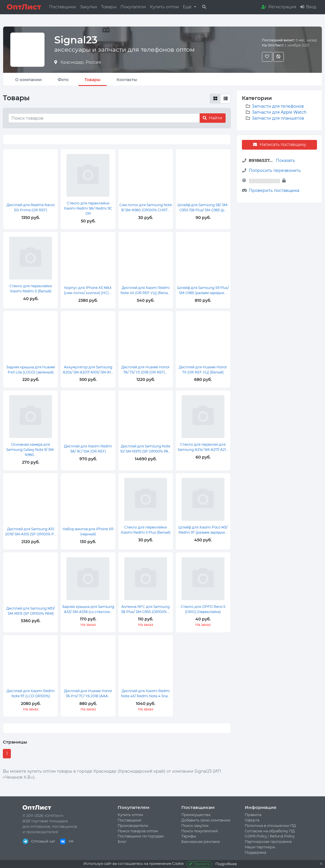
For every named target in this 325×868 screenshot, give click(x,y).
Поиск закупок (195, 826)
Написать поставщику (279, 144)
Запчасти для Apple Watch (279, 112)
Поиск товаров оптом (138, 831)
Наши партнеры (260, 847)
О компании (28, 80)
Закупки (89, 7)
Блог (122, 842)
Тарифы (189, 836)
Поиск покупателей (200, 831)
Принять (199, 864)
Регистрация (279, 7)
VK (67, 841)
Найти (212, 118)
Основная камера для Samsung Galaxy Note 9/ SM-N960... (31, 450)
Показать (285, 160)
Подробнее (226, 864)
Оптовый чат (39, 841)
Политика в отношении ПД (270, 826)
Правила (253, 815)
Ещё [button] (188, 7)
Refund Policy (282, 836)
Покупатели (133, 7)
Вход (308, 7)
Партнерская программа (268, 842)
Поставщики (63, 7)
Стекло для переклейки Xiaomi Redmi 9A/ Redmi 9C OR (88, 208)
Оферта (252, 820)
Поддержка (255, 852)
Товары (109, 7)
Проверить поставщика (274, 190)
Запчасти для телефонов (278, 106)
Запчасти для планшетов (278, 118)
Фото (63, 80)
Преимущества (196, 815)
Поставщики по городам (141, 836)
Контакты (127, 80)
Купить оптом (164, 7)
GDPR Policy (256, 836)
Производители (133, 826)
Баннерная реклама (200, 842)
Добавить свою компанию (206, 820)
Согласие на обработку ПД (270, 831)
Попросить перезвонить (275, 170)
